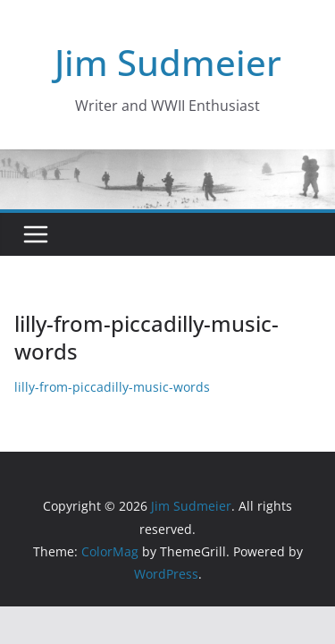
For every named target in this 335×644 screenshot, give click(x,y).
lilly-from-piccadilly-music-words (112, 387)
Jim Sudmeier (168, 62)
